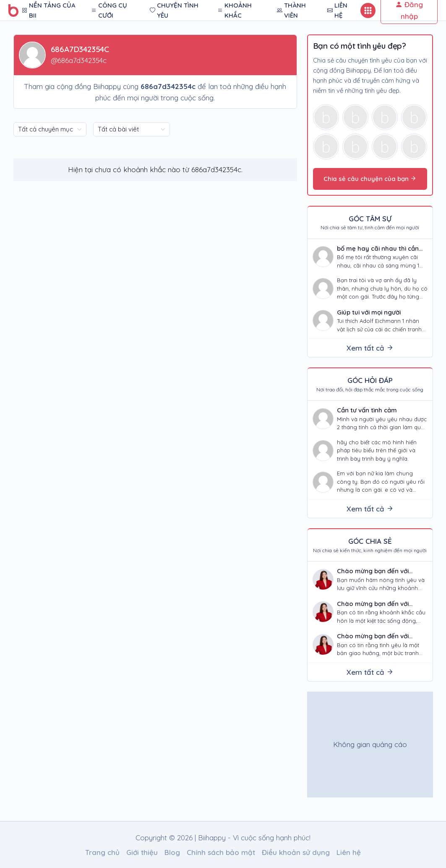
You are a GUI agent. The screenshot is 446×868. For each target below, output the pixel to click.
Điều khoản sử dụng (296, 852)
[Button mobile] (368, 10)
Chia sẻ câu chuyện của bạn (370, 179)
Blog (172, 852)
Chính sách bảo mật (221, 852)
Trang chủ (102, 852)
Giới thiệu (142, 852)
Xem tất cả (370, 348)
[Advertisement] (370, 745)
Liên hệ (349, 852)
